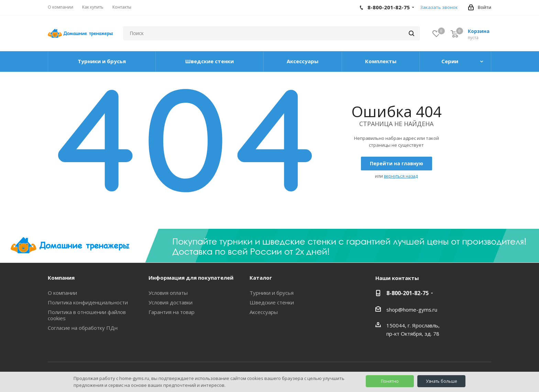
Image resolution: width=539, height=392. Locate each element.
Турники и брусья (272, 293)
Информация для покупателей (191, 278)
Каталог (261, 278)
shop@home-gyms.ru (412, 310)
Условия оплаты (168, 293)
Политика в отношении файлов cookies (87, 315)
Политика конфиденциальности (88, 302)
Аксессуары (264, 312)
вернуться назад (401, 176)
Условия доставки (170, 302)
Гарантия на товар (172, 312)
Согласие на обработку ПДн (83, 328)
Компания (61, 278)
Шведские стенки (272, 302)
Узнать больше (442, 381)
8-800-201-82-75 (408, 293)
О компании (62, 293)
